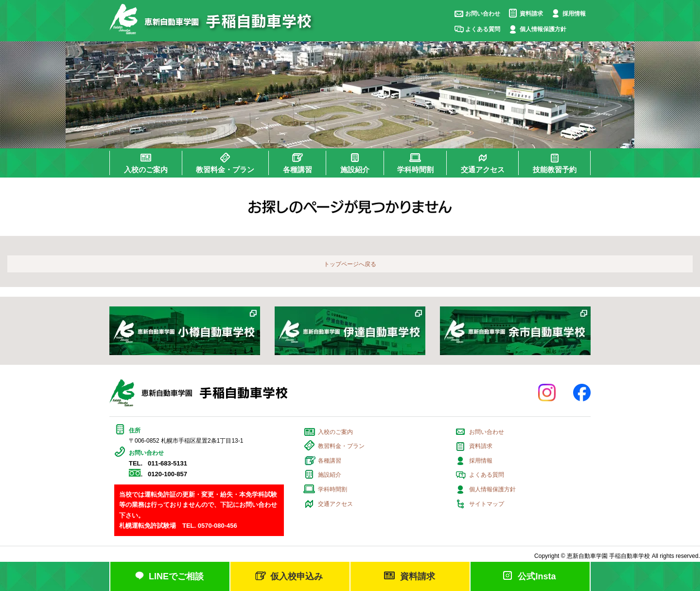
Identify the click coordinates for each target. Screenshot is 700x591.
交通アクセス (335, 504)
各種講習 (330, 461)
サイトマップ (487, 504)
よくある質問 (483, 29)
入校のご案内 (335, 432)
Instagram (547, 393)
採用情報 (574, 14)
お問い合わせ (483, 14)
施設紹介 (330, 475)
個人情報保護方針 (543, 29)
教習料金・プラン (341, 446)
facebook (582, 393)
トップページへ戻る (350, 264)
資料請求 (531, 14)
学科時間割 (332, 489)
